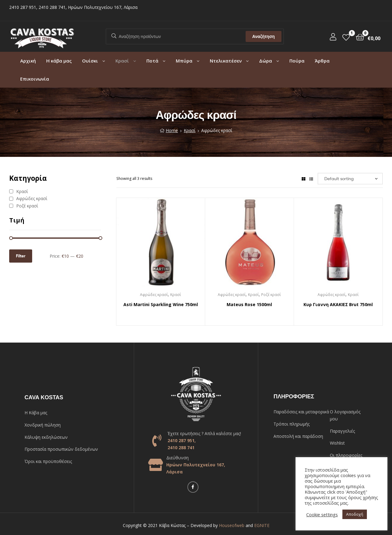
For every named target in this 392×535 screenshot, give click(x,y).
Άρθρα (322, 61)
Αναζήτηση (263, 36)
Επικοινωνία (35, 79)
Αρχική (28, 61)
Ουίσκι (90, 61)
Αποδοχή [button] (355, 514)
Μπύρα (184, 61)
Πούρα (297, 61)
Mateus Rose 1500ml (249, 304)
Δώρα (266, 61)
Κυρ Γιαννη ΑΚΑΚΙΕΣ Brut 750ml (338, 304)
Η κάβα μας (59, 61)
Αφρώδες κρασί (154, 295)
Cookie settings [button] (322, 514)
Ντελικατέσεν (226, 61)
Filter (21, 256)
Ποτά (152, 61)
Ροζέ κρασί (271, 295)
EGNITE (262, 525)
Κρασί (122, 61)
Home (172, 130)
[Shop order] (350, 179)
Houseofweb (232, 525)
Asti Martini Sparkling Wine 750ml (161, 304)
